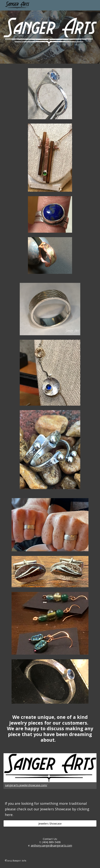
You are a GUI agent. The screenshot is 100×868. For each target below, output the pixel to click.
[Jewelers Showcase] (50, 823)
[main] (50, 728)
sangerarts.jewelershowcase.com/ (26, 785)
